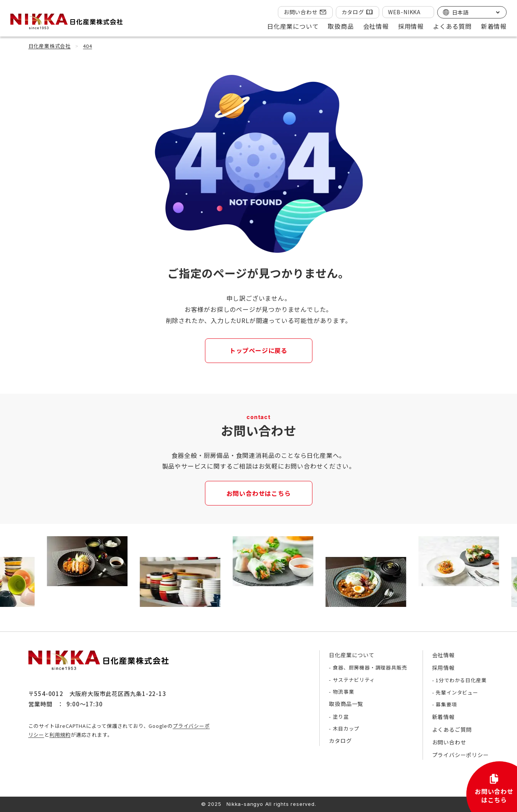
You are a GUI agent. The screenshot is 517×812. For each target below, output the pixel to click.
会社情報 (443, 655)
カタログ (353, 12)
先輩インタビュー (457, 692)
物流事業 (343, 692)
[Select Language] (476, 12)
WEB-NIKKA (404, 12)
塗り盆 (341, 717)
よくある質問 (452, 26)
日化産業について (352, 655)
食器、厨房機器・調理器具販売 (370, 667)
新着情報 (494, 26)
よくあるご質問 (452, 729)
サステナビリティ (354, 680)
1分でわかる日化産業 (461, 680)
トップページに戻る (258, 350)
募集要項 (446, 704)
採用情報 (443, 668)
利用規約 (60, 735)
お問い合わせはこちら (259, 493)
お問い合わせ (301, 12)
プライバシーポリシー (461, 755)
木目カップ (346, 728)
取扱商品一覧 (346, 704)
